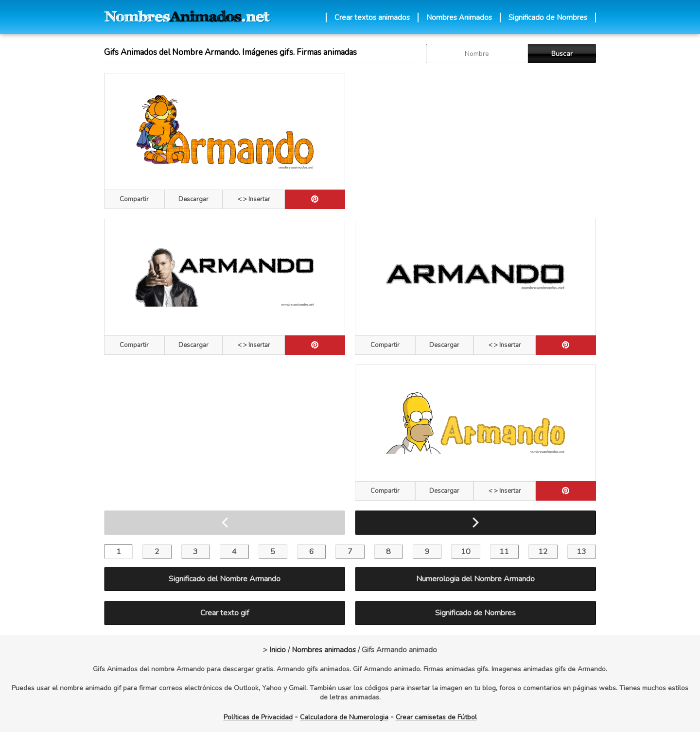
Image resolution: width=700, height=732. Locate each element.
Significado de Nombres (548, 17)
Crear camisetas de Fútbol (436, 717)
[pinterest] (315, 199)
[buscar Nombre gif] (477, 53)
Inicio (278, 650)
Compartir (134, 199)
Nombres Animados (459, 17)
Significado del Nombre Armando (225, 579)
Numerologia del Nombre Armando (475, 579)
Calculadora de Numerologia (344, 717)
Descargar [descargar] (193, 199)
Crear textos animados (372, 17)
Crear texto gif (225, 613)
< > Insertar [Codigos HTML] (254, 199)
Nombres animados (324, 650)
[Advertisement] (475, 141)
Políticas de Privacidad (258, 717)
